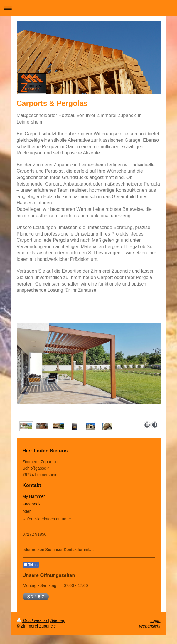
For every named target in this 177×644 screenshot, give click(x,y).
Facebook (32, 504)
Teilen (31, 565)
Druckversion (32, 620)
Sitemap (58, 620)
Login (155, 620)
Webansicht (150, 626)
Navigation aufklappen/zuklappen (88, 8)
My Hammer (34, 496)
